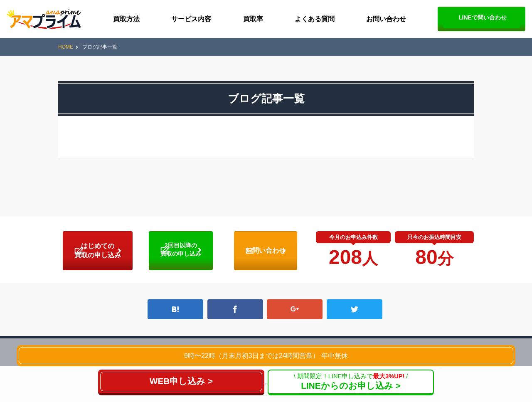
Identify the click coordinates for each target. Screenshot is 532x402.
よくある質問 (315, 19)
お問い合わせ (386, 19)
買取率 (253, 19)
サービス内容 (191, 19)
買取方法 (126, 19)
